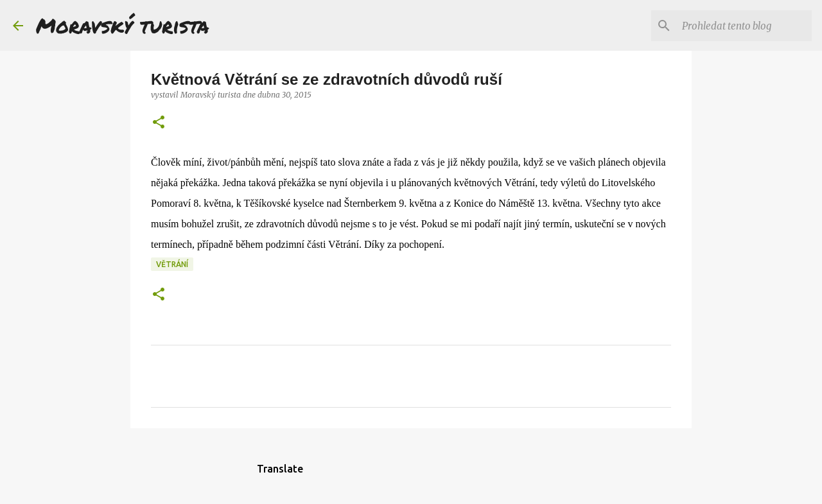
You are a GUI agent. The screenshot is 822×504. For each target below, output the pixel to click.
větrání (172, 264)
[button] (159, 123)
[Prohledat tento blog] (744, 26)
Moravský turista (123, 25)
